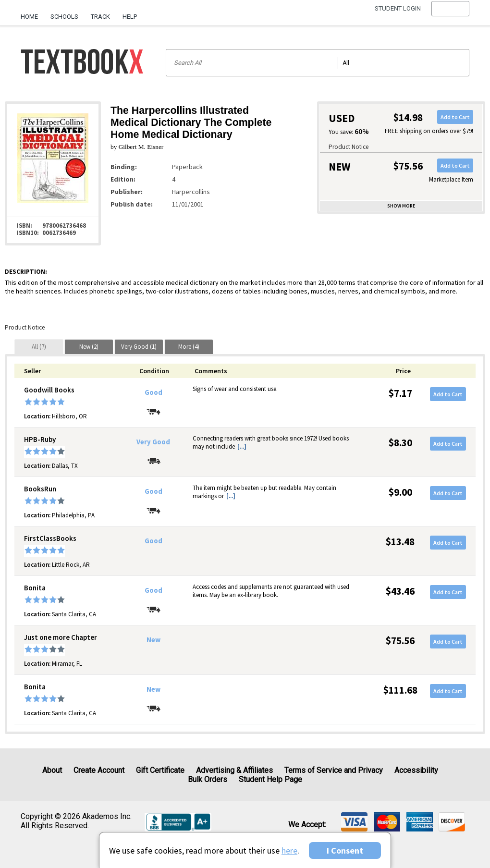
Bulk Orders (208, 779)
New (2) (89, 347)
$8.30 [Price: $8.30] (400, 443)
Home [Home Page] (29, 17)
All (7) (39, 347)
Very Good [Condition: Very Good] (153, 442)
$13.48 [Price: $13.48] (400, 542)
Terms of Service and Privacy (334, 770)
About (52, 770)
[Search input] (318, 63)
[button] (450, 17)
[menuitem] (32, 13)
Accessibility (416, 770)
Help (130, 17)
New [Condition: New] (153, 640)
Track (100, 17)
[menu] (450, 17)
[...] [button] (242, 446)
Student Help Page (270, 779)
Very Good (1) (139, 347)
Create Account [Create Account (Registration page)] (99, 770)
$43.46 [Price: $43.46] (400, 591)
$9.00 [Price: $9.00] (400, 492)
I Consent (345, 850)
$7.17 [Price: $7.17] (400, 393)
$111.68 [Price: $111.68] (400, 690)
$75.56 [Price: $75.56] (400, 641)
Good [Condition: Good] (153, 392)
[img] (354, 822)
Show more (401, 206)
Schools (64, 17)
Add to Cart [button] (455, 117)
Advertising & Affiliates (234, 770)
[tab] (39, 347)
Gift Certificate (160, 770)
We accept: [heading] (307, 825)
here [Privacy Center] (289, 850)
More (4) (189, 347)
